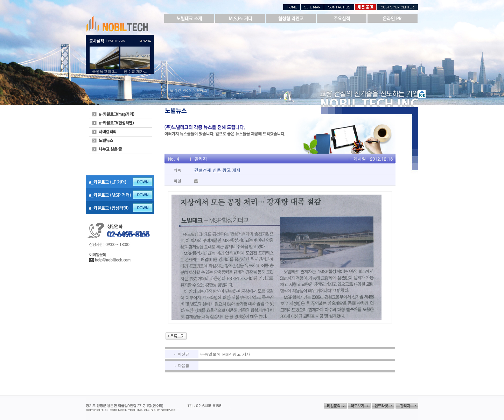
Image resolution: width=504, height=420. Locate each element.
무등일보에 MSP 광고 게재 (225, 354)
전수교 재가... (135, 71)
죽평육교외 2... (105, 71)
